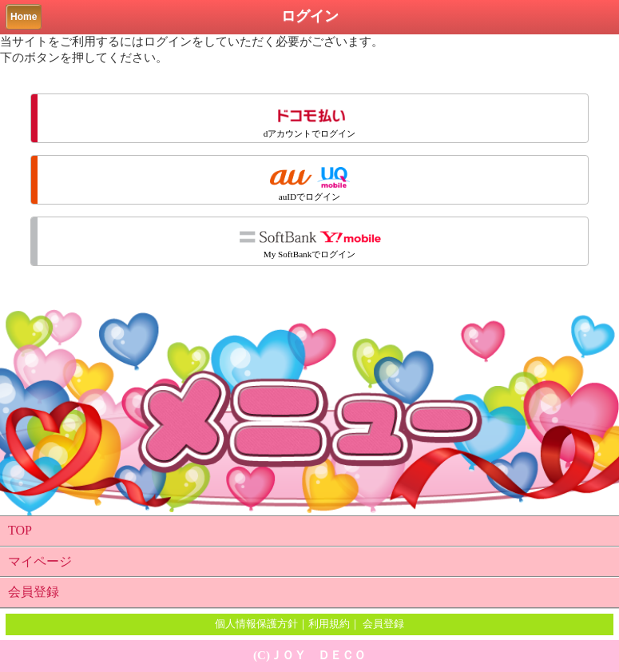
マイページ (40, 561)
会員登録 (34, 592)
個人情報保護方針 (256, 624)
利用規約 (329, 624)
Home (24, 17)
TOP (20, 530)
